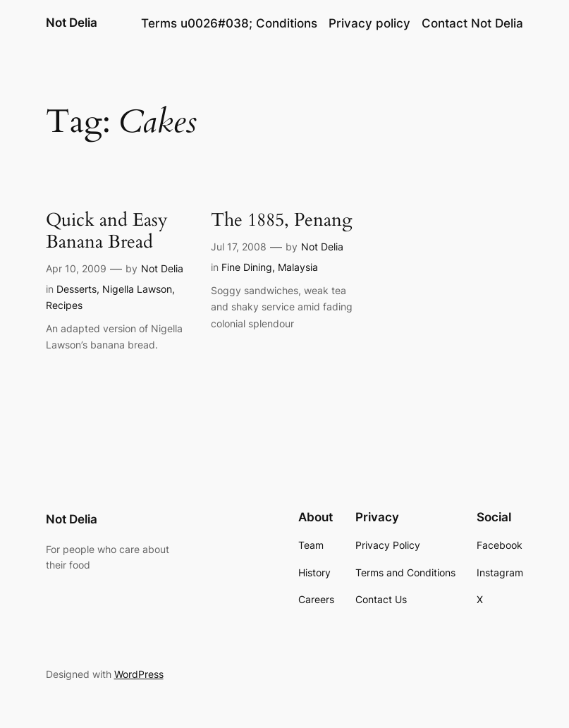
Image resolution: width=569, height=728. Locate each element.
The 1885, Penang (282, 220)
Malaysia (298, 267)
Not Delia (72, 23)
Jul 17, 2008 (239, 247)
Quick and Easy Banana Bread (107, 231)
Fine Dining (247, 267)
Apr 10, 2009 (76, 268)
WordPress (139, 674)
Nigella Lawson (137, 289)
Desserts (77, 289)
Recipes (64, 305)
